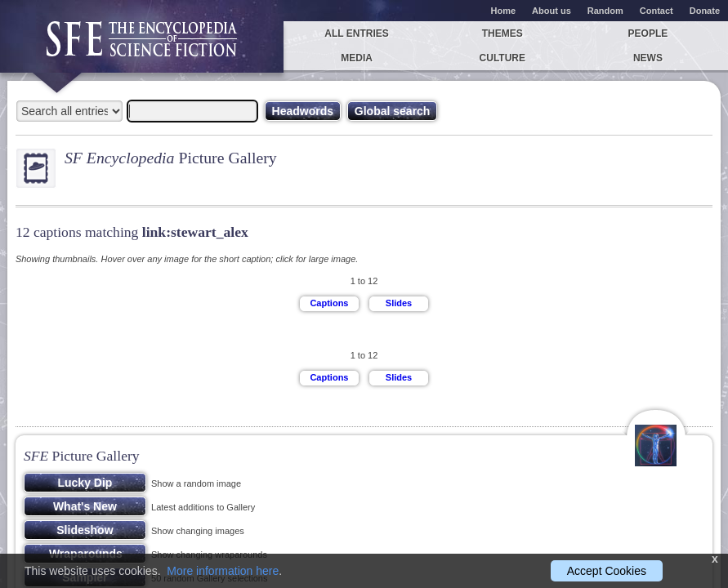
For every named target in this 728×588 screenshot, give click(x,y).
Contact (657, 11)
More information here (223, 571)
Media (357, 58)
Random (605, 11)
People (648, 33)
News (648, 58)
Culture (502, 58)
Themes (502, 33)
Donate (705, 11)
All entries (356, 33)
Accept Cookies (607, 571)
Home (504, 11)
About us (552, 11)
